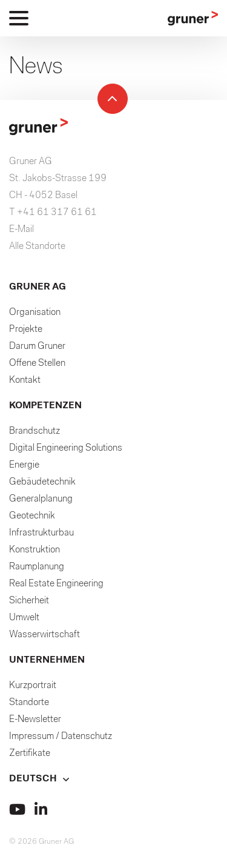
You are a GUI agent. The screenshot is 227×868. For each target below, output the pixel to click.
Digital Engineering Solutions (66, 448)
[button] (113, 779)
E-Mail (21, 230)
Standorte (29, 703)
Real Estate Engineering (56, 584)
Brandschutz (35, 431)
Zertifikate (30, 754)
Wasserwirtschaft (44, 635)
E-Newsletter (35, 720)
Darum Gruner (37, 346)
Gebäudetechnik (42, 482)
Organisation (35, 313)
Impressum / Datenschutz (61, 737)
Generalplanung (41, 499)
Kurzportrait (33, 686)
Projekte (26, 330)
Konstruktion (35, 550)
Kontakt (25, 380)
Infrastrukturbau (41, 533)
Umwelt (24, 618)
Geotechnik (32, 516)
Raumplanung (37, 567)
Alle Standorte (37, 247)
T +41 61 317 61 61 (53, 213)
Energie (24, 465)
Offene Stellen (37, 363)
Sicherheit (29, 601)
